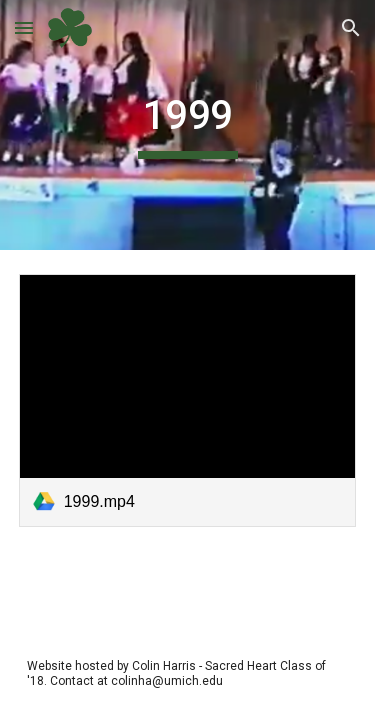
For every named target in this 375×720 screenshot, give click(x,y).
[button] (24, 27)
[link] (188, 400)
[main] (188, 125)
